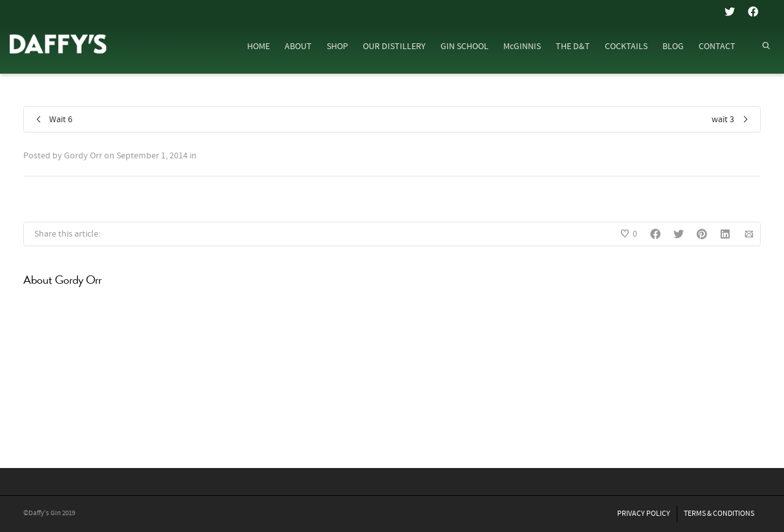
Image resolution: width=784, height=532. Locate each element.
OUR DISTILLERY (394, 47)
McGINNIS (522, 47)
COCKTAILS (626, 47)
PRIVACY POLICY (644, 514)
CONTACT (717, 47)
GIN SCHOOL (464, 47)
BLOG (673, 47)
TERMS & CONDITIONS (719, 514)
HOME (258, 47)
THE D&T (573, 47)
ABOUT (298, 47)
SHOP (337, 47)
